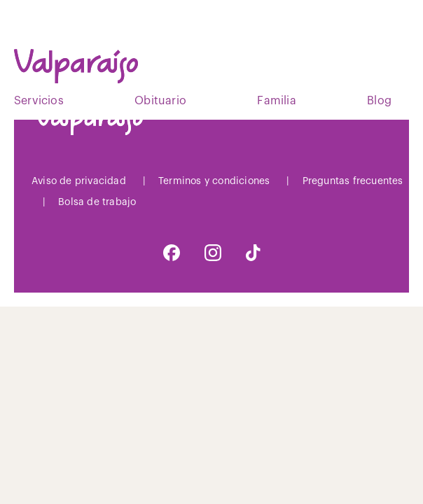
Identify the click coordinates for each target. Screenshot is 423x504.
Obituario (160, 101)
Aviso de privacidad (79, 181)
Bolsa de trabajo (97, 202)
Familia (276, 101)
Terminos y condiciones (214, 181)
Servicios (39, 101)
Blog (379, 101)
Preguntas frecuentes (353, 181)
